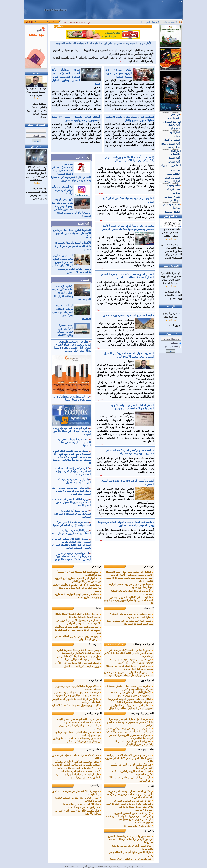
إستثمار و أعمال (172, 140)
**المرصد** (95, 644)
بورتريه (150, 786)
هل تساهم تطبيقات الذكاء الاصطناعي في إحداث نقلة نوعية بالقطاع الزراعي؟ (79, 658)
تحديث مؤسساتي (172, 204)
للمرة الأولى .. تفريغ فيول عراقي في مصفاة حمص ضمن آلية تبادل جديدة (130, 667)
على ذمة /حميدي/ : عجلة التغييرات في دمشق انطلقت (171, 231)
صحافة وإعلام (94, 749)
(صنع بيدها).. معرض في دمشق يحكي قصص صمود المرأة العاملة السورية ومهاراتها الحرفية (129, 730)
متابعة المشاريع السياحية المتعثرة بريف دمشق (173, 295)
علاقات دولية (174, 174)
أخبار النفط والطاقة (143, 644)
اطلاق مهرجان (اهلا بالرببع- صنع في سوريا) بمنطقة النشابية (119, 73)
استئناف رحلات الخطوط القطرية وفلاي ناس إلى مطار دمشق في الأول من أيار (77, 740)
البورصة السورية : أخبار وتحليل (172, 123)
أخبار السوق (83, 224)
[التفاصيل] (121, 62)
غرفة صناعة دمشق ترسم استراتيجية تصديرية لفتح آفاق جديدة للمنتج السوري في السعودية (77, 694)
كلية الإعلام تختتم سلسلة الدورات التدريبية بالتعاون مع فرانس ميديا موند (78, 776)
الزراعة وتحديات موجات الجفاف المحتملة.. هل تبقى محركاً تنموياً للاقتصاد (72, 312)
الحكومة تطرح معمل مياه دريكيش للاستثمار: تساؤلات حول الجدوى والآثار (72, 233)
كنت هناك (149, 608)
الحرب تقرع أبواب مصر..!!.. (138, 826)
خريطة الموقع (170, 2)
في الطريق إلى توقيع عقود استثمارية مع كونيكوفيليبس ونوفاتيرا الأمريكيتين (132, 661)
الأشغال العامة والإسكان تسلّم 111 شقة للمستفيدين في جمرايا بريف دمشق (72, 246)
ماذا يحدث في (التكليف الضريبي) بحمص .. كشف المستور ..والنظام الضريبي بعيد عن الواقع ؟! (129, 600)
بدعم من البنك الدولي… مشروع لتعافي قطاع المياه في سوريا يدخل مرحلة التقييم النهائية (129, 674)
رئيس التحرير (82, 158)
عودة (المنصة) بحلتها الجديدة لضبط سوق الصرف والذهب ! (36, 91)
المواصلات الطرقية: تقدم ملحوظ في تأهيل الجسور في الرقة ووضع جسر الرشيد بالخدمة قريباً (78, 630)
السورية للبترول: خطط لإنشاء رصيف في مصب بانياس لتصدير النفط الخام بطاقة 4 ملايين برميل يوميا (129, 653)
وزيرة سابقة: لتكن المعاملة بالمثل (83, 666)
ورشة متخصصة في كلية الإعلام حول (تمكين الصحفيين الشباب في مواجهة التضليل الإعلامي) (77, 763)
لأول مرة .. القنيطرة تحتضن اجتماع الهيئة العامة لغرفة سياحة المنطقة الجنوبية (103, 43)
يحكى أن (149, 831)
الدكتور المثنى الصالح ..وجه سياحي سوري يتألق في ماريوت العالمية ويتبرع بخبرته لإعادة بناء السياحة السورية (130, 794)
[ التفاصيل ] (101, 193)
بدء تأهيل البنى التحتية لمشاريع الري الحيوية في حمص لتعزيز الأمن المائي (78, 580)
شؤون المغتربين (173, 197)
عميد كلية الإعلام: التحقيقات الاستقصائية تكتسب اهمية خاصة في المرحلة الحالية (79, 770)
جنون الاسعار (174, 326)
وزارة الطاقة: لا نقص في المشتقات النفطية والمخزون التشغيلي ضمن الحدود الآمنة (71, 502)
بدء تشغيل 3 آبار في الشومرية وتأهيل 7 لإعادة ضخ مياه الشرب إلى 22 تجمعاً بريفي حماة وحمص (77, 588)
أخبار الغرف (95, 680)
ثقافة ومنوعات (146, 749)
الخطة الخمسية (173, 212)
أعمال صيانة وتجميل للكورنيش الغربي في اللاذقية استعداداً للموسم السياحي (79, 622)
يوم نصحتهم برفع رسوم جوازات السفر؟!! (131, 614)
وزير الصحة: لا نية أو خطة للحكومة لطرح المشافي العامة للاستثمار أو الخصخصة (79, 652)
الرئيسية (179, 2)
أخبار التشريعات (173, 182)
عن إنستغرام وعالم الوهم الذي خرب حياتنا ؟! (63, 190)
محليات (98, 608)
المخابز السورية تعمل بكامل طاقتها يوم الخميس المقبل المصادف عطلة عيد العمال (131, 707)
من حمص (149, 566)
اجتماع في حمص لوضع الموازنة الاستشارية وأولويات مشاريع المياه (78, 596)
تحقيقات (85, 280)
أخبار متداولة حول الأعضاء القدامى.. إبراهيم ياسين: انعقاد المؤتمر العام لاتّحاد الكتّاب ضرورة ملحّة (129, 758)
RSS (162, 2)
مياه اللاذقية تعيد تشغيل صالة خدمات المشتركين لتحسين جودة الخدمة (81, 806)
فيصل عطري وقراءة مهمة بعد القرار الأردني (77, 663)
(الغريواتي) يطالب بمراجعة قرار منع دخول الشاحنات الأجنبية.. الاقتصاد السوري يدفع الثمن (71, 491)
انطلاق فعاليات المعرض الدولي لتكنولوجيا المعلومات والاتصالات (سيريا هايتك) (131, 701)
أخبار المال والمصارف (175, 153)
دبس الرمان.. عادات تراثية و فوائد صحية (132, 859)
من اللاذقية (96, 786)
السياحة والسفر (93, 713)
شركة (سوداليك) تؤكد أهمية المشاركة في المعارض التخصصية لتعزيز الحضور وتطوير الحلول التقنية (36, 172)
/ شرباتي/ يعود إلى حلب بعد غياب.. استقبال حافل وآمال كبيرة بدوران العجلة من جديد (72, 471)
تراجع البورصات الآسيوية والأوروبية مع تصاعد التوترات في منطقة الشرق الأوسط (72, 431)
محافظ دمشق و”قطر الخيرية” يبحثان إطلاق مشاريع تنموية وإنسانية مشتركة (37, 111)
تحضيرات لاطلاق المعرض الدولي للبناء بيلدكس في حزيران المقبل (132, 743)
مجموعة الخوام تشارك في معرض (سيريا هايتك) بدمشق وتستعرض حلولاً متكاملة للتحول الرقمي (129, 722)
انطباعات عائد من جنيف (140, 617)
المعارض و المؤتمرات (142, 713)
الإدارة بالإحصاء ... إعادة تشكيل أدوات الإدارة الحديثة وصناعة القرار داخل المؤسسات (71, 293)
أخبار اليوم (175, 132)
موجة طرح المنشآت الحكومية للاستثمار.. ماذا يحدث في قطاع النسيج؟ (74, 443)
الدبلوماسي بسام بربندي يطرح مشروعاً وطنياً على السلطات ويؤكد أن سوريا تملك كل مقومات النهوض (73, 556)
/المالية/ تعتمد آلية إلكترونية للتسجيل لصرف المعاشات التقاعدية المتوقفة (72, 514)
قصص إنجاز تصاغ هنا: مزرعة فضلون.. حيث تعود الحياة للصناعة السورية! (130, 622)
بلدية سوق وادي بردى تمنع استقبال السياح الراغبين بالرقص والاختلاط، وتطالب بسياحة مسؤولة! (131, 839)
